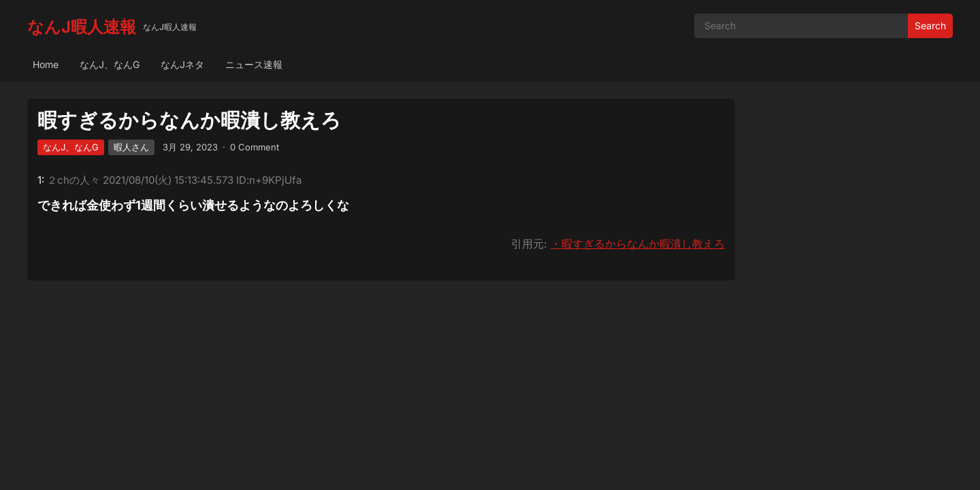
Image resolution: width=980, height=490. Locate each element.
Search (930, 26)
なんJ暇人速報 (82, 27)
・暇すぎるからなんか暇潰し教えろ (638, 244)
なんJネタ (182, 64)
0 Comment (255, 147)
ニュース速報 (254, 64)
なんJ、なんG (110, 64)
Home (46, 64)
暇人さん (131, 147)
